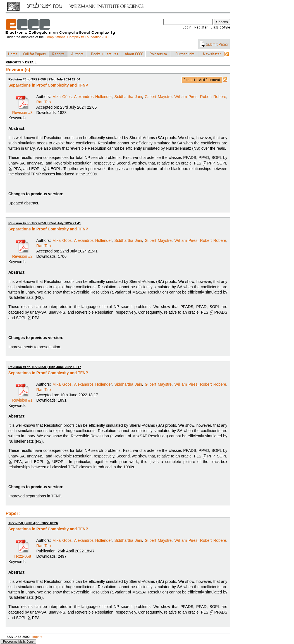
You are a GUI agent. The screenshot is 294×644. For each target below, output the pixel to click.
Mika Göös (62, 97)
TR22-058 (22, 554)
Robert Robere (213, 97)
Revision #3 (22, 111)
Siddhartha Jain (128, 97)
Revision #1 (22, 398)
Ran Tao (44, 102)
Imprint (37, 637)
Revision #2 (22, 254)
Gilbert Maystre (158, 97)
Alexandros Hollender (93, 97)
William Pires (186, 97)
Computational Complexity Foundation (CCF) (78, 37)
